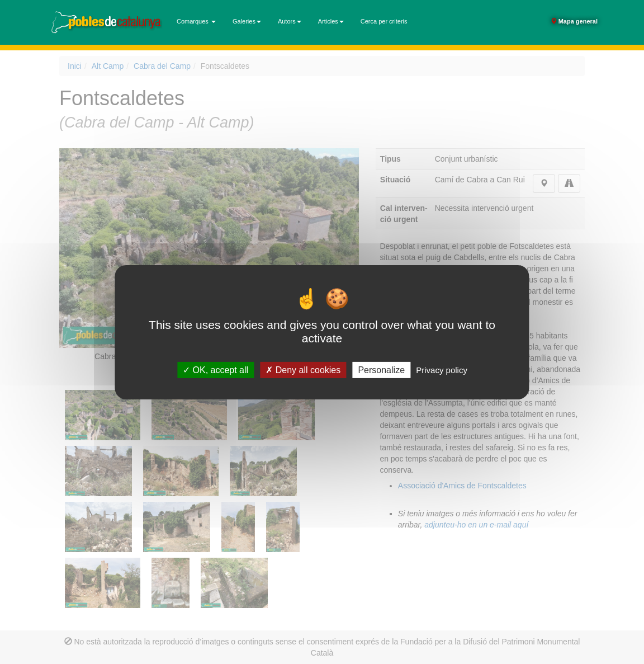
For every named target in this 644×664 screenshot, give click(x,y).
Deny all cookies (303, 369)
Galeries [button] (247, 21)
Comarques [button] (196, 21)
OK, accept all (216, 369)
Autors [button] (290, 21)
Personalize (381, 369)
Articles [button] (331, 21)
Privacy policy (442, 369)
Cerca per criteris (384, 21)
